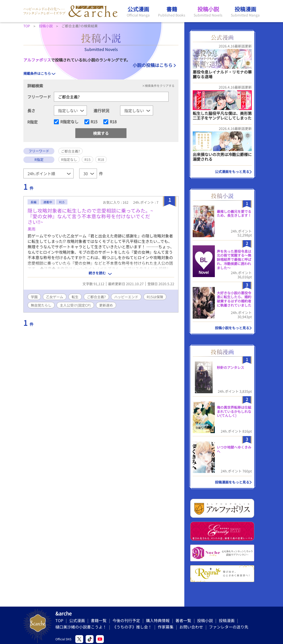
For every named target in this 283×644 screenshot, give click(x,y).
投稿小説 (205, 620)
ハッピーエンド (126, 297)
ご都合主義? (96, 297)
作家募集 (166, 627)
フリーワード (39, 97)
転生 (75, 297)
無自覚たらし (41, 305)
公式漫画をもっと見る (232, 172)
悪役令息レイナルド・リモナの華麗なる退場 (222, 74)
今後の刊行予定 (126, 620)
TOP (59, 620)
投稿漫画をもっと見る (232, 482)
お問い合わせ (191, 627)
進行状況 (101, 110)
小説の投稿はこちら (153, 65)
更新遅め (106, 305)
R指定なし (69, 122)
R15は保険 (155, 297)
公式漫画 (77, 620)
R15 (94, 122)
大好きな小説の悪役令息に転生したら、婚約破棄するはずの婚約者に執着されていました (234, 299)
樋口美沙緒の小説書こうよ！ (81, 627)
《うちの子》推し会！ (132, 627)
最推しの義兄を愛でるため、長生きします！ (234, 213)
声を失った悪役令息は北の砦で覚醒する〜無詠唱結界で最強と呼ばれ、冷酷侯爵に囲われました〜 (234, 259)
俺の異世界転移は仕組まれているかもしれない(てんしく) (234, 411)
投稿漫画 (227, 620)
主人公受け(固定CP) (75, 305)
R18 (113, 122)
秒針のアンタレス (230, 367)
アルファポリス (37, 60)
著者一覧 (183, 620)
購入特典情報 (158, 620)
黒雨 (31, 229)
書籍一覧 (99, 620)
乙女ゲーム (55, 297)
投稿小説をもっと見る (232, 328)
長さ (31, 110)
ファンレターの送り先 (229, 627)
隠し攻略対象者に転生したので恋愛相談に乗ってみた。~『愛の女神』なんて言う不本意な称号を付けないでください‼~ (90, 216)
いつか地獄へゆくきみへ (234, 449)
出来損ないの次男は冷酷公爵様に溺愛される (222, 157)
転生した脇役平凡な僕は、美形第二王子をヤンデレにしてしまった (222, 116)
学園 (34, 297)
